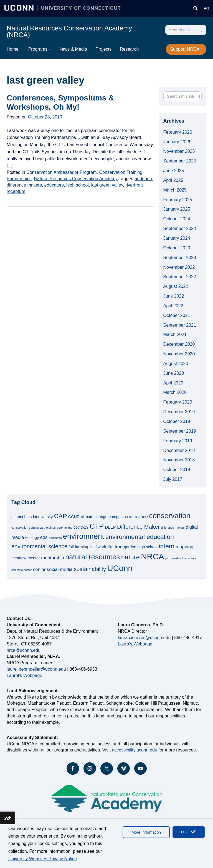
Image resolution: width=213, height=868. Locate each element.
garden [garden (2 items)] (130, 547)
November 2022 (179, 267)
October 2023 (177, 248)
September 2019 (180, 431)
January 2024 (177, 238)
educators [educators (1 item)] (55, 538)
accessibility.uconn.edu (134, 750)
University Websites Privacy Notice (43, 859)
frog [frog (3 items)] (119, 547)
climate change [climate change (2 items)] (94, 517)
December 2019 (179, 412)
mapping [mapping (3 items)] (184, 547)
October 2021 (177, 315)
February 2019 (178, 441)
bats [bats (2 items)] (28, 517)
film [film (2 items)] (110, 547)
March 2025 (175, 190)
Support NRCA (186, 49)
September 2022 (180, 277)
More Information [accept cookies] (146, 832)
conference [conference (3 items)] (136, 517)
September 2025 (180, 161)
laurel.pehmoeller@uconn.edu (36, 669)
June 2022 (174, 296)
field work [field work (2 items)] (98, 547)
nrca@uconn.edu (24, 650)
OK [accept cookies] (189, 832)
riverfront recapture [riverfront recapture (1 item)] (184, 558)
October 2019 (177, 421)
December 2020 (179, 344)
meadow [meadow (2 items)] (19, 558)
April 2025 (173, 180)
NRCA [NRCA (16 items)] (152, 556)
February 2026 (178, 132)
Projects (103, 49)
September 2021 (180, 325)
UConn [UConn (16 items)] (120, 568)
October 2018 (177, 470)
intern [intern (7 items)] (167, 546)
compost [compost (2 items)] (116, 517)
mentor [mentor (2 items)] (34, 558)
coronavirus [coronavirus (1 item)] (64, 528)
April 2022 (173, 306)
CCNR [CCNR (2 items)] (74, 517)
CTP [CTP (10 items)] (97, 526)
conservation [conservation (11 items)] (170, 516)
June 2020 (174, 373)
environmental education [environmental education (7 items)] (140, 537)
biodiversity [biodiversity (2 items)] (43, 517)
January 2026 (177, 142)
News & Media (73, 49)
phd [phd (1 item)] (168, 558)
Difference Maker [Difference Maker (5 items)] (138, 527)
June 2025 (174, 171)
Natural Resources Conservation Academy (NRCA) (69, 31)
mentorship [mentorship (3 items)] (52, 558)
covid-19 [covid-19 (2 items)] (81, 527)
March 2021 (175, 334)
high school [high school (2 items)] (148, 547)
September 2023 (180, 258)
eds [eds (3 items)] (44, 537)
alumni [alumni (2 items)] (17, 517)
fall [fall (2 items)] (71, 547)
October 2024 (177, 219)
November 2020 (179, 354)
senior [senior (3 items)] (39, 569)
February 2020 (178, 402)
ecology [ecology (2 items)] (32, 538)
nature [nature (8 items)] (130, 557)
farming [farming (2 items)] (82, 547)
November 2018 (179, 460)
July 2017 (173, 479)
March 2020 (175, 392)
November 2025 (179, 151)
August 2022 (176, 286)
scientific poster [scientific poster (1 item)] (21, 570)
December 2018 (179, 450)
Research (129, 49)
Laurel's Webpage (24, 675)
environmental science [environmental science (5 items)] (39, 546)
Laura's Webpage (135, 644)
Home (13, 49)
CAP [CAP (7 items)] (61, 516)
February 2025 (178, 200)
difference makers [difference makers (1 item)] (173, 528)
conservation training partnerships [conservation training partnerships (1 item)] (34, 528)
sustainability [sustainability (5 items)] (90, 569)
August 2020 (176, 364)
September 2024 (180, 228)
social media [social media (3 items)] (60, 569)
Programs (39, 49)
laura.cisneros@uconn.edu (144, 638)
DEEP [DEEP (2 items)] (111, 527)
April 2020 (173, 383)
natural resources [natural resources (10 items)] (92, 557)
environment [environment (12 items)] (83, 536)
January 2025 (177, 209)
